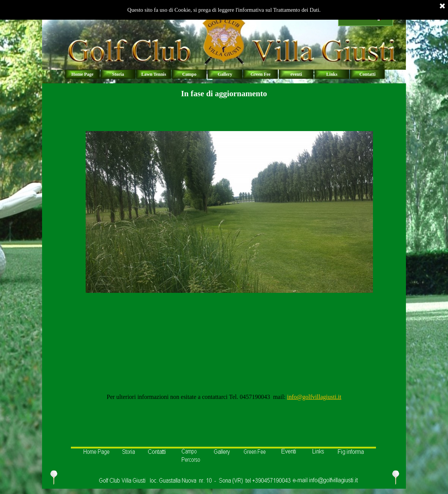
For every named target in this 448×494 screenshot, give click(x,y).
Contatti (367, 74)
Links (332, 74)
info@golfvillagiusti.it (314, 397)
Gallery (225, 74)
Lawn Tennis (154, 74)
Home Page (82, 74)
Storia (118, 74)
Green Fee (261, 74)
